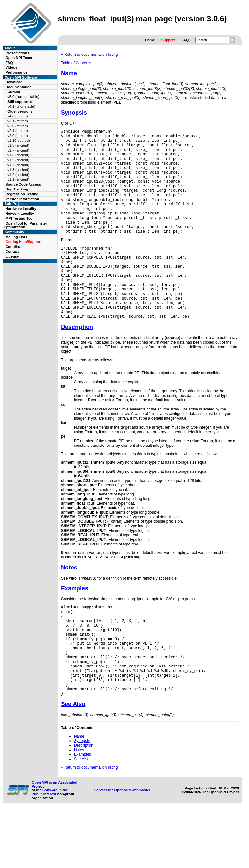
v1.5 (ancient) (18, 160)
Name (69, 73)
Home (150, 40)
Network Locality (20, 214)
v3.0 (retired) (18, 126)
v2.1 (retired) (18, 131)
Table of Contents (76, 63)
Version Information (22, 199)
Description (77, 365)
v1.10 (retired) (18, 141)
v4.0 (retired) (18, 116)
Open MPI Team (19, 58)
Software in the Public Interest (50, 850)
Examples (75, 626)
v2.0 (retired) (18, 136)
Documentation (18, 87)
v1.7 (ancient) (18, 150)
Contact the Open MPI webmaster (122, 848)
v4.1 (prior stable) (21, 106)
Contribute (15, 247)
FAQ (185, 40)
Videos (11, 67)
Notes (69, 605)
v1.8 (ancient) (18, 145)
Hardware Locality (21, 209)
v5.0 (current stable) (23, 97)
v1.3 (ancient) (18, 170)
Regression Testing (22, 194)
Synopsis (74, 113)
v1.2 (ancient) (18, 175)
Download (14, 82)
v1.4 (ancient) (18, 165)
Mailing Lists (16, 237)
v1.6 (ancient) (18, 155)
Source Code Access (23, 184)
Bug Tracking (17, 189)
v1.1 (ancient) (18, 179)
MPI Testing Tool (19, 218)
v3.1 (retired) (18, 121)
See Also (73, 762)
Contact (12, 251)
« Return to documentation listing (89, 55)
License (12, 256)
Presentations (17, 53)
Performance (16, 72)
